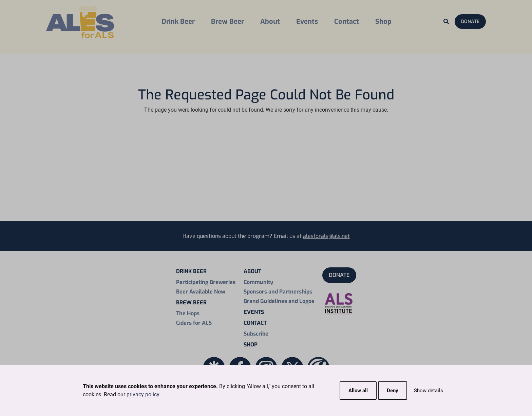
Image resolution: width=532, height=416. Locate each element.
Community (258, 282)
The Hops (188, 313)
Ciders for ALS (194, 323)
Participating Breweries (206, 282)
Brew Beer (227, 22)
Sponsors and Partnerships (278, 292)
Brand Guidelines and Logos (279, 301)
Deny (393, 391)
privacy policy (143, 394)
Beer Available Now (201, 292)
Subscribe (256, 334)
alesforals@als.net (326, 236)
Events (307, 22)
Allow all (358, 391)
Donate (470, 22)
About (270, 22)
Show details (429, 391)
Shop (383, 22)
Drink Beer (178, 22)
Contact (347, 22)
